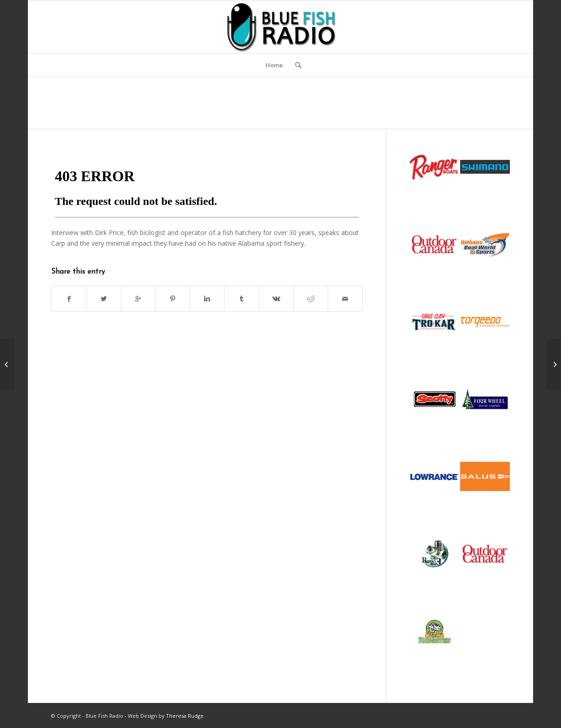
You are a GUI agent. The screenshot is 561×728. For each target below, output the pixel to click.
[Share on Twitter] (104, 299)
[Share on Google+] (138, 299)
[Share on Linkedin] (207, 299)
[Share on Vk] (276, 299)
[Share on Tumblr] (241, 299)
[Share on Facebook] (69, 299)
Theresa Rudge (185, 716)
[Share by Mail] (345, 299)
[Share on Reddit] (311, 299)
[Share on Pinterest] (173, 299)
